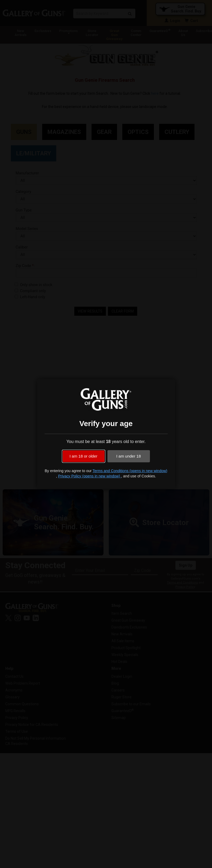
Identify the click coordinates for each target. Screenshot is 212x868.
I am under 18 (129, 456)
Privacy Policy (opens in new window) (90, 476)
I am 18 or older (83, 456)
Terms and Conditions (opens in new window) (130, 471)
